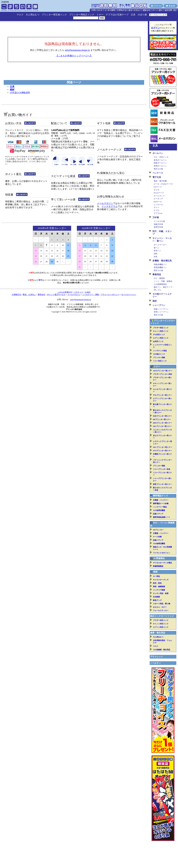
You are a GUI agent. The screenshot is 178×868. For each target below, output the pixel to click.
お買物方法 (16, 294)
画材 (12, 90)
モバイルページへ (129, 294)
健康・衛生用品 (158, 633)
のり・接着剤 (159, 278)
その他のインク (159, 354)
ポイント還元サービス (56, 294)
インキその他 (159, 221)
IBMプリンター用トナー (162, 423)
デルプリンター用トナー (162, 395)
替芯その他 (158, 169)
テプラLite (158, 213)
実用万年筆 (158, 227)
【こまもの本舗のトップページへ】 (74, 56)
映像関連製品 (158, 566)
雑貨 (155, 572)
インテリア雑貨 (159, 590)
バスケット (78, 292)
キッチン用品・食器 (161, 593)
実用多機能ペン (160, 267)
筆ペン (156, 248)
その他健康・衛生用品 (162, 650)
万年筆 (156, 217)
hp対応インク (158, 341)
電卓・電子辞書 (160, 181)
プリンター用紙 (159, 358)
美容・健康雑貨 (159, 587)
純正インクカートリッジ (162, 616)
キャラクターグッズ (161, 580)
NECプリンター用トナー (162, 447)
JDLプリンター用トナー (162, 426)
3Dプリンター (158, 530)
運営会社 (41, 294)
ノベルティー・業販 (91, 294)
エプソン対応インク (161, 338)
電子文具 (157, 177)
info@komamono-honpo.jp (77, 50)
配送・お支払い (29, 294)
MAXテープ (159, 193)
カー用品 (156, 576)
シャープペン (159, 305)
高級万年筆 (158, 224)
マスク (20, 15)
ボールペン (158, 153)
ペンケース (158, 173)
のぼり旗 (142, 15)
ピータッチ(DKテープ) (163, 184)
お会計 (88, 292)
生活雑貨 (156, 597)
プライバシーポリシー (110, 294)
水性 (156, 257)
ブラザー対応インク (161, 328)
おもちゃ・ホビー (160, 607)
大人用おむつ (33, 15)
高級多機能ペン (160, 264)
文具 (133, 15)
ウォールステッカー (161, 610)
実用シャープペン (161, 312)
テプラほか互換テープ (117, 15)
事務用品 (157, 274)
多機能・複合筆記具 (162, 261)
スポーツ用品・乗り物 (162, 604)
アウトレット (157, 657)
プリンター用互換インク (54, 15)
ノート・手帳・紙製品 (163, 281)
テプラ (156, 210)
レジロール (158, 205)
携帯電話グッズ (160, 496)
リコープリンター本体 (162, 469)
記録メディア (158, 514)
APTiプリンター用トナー (163, 371)
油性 (156, 254)
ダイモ (156, 190)
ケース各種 (157, 537)
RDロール (158, 202)
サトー (156, 207)
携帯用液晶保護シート (162, 517)
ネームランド (159, 196)
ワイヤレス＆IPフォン (162, 553)
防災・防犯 (157, 583)
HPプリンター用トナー (162, 419)
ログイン (156, 28)
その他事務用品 (160, 284)
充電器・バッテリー (161, 500)
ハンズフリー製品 (160, 507)
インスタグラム (110, 206)
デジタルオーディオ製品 (162, 563)
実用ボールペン (160, 166)
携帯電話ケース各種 (161, 504)
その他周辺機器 (159, 510)
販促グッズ (157, 600)
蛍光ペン (157, 251)
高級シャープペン (161, 309)
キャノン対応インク (161, 331)
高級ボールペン (160, 163)
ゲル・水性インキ (161, 157)
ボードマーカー (160, 245)
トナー (100, 15)
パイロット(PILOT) (20, 93)
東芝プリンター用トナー (162, 484)
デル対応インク (159, 335)
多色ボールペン (160, 160)
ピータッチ (158, 199)
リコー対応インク (160, 361)
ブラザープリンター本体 (162, 374)
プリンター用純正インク (82, 15)
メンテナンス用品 (160, 351)
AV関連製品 (159, 558)
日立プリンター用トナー (162, 416)
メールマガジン (105, 203)
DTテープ (158, 187)
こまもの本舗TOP (65, 292)
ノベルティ (155, 663)
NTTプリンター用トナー (162, 451)
